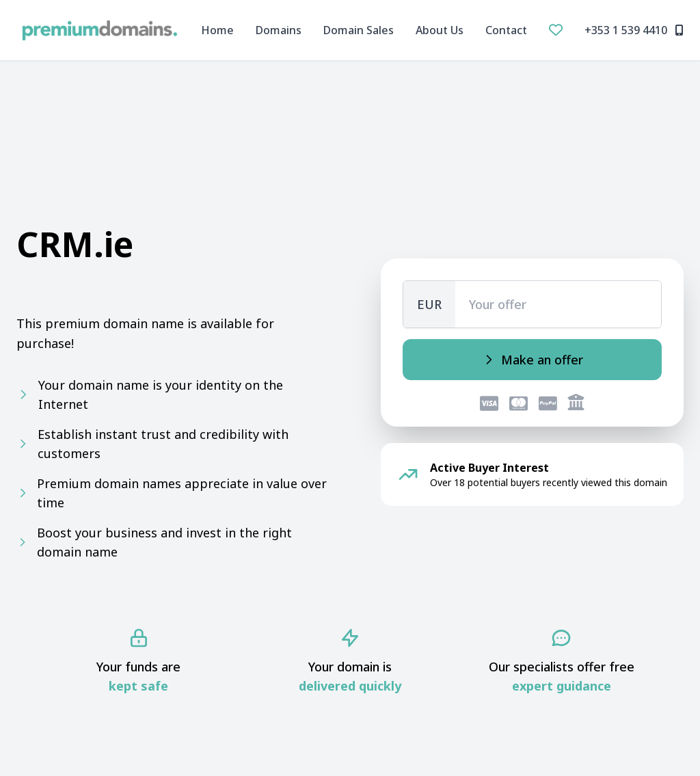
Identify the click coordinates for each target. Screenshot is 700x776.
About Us (440, 30)
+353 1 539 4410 (634, 30)
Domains (279, 30)
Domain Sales (359, 30)
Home (217, 30)
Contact (506, 30)
